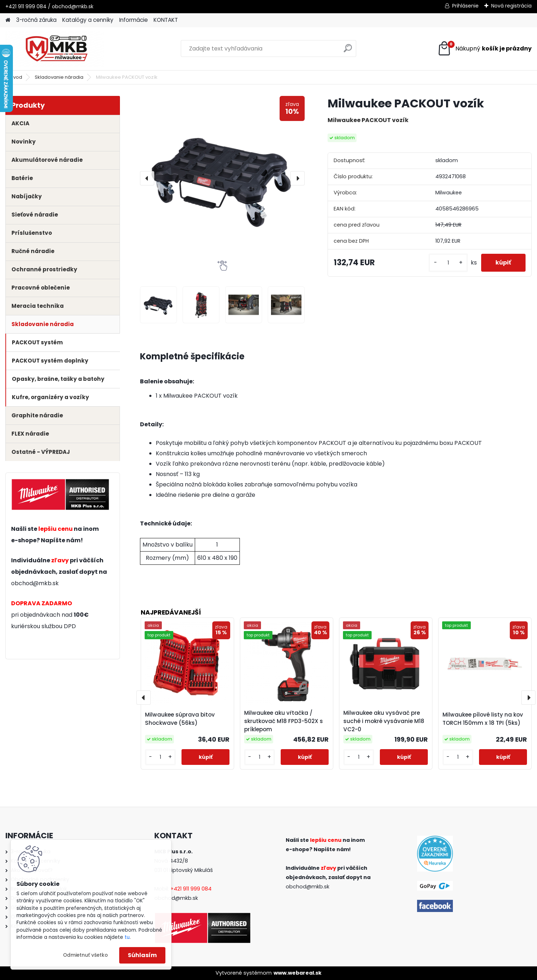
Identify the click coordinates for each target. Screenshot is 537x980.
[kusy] (448, 263)
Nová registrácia (511, 6)
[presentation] (147, 178)
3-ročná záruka (36, 20)
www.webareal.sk (297, 973)
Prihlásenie (465, 6)
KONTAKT (166, 20)
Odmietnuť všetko (85, 955)
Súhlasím (142, 955)
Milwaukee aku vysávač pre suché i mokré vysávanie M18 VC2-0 (384, 721)
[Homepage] (8, 20)
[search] (348, 51)
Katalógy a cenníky (88, 20)
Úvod (16, 77)
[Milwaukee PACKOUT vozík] (222, 178)
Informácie (134, 20)
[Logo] (55, 49)
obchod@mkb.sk (35, 583)
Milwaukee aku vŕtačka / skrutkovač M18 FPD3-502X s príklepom (284, 721)
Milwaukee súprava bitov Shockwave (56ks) (180, 719)
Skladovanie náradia (59, 77)
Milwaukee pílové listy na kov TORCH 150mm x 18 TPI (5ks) (483, 719)
